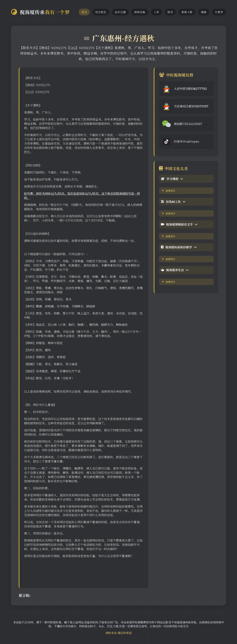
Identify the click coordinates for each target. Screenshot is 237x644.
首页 (84, 12)
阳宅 (170, 12)
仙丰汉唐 (120, 12)
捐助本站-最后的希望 (119, 633)
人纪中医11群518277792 (190, 89)
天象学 (219, 12)
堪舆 (204, 12)
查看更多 (168, 191)
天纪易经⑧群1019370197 (191, 106)
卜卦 (156, 12)
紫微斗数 (187, 12)
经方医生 (101, 12)
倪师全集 (140, 12)
